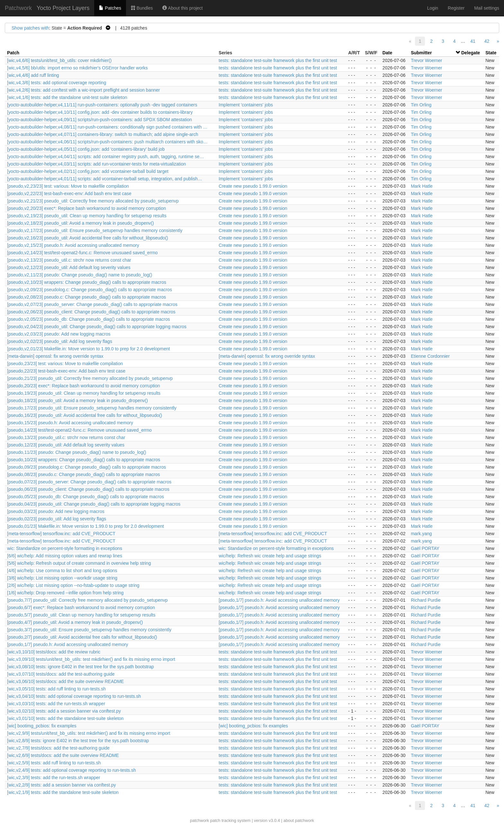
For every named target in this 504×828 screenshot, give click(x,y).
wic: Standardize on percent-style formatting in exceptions (65, 548)
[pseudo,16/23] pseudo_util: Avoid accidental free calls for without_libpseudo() (85, 415)
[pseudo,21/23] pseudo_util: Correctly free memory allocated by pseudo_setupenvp (90, 378)
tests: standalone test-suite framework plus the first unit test (278, 60)
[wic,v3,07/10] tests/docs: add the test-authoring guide (61, 674)
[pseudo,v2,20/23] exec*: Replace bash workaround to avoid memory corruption (86, 208)
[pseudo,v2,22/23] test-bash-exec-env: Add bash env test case (69, 194)
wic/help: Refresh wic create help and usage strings (270, 556)
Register (456, 8)
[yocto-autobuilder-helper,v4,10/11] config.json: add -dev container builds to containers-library (100, 112)
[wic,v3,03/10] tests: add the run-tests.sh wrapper (56, 704)
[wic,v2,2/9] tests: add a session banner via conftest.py (62, 785)
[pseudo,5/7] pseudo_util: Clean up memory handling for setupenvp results (81, 615)
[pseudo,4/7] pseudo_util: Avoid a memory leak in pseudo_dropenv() (75, 622)
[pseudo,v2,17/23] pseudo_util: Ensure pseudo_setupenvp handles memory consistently (95, 230)
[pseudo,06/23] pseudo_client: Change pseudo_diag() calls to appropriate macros (88, 489)
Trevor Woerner (426, 60)
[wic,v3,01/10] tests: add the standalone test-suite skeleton (65, 718)
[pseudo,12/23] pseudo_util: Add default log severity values (66, 445)
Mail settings (487, 8)
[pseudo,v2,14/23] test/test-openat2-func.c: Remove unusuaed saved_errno (82, 253)
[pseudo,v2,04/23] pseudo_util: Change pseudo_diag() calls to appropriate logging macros (97, 327)
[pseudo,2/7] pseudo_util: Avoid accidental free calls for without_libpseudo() (82, 637)
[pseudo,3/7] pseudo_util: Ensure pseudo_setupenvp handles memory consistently (89, 630)
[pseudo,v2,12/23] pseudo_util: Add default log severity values (69, 267)
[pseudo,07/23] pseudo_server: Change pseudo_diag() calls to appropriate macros (89, 482)
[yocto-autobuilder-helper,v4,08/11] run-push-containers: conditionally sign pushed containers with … (107, 127)
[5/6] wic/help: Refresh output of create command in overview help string (79, 563)
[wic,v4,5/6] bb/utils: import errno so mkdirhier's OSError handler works (77, 68)
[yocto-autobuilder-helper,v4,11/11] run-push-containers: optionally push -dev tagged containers (102, 105)
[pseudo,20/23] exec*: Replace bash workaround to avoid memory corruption (84, 386)
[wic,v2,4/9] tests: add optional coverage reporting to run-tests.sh (72, 770)
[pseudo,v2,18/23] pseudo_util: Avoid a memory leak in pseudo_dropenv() (81, 223)
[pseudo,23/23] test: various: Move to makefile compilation (65, 364)
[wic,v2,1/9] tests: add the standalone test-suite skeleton (63, 792)
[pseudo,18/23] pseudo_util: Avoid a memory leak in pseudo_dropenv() (77, 401)
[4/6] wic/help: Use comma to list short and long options (62, 571)
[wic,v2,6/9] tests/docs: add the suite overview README (63, 755)
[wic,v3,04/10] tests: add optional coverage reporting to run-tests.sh (74, 696)
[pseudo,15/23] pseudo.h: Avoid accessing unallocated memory (70, 423)
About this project (182, 8)
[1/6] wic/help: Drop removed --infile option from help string (65, 593)
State (491, 53)
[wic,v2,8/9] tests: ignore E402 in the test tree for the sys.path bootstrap (78, 741)
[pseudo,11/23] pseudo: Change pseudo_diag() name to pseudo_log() (77, 452)
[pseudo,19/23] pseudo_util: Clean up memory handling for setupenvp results (84, 393)
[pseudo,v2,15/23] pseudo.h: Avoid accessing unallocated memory (73, 245)
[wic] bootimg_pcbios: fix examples (42, 726)
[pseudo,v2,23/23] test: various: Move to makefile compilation (68, 186)
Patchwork (18, 8)
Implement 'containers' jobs (246, 105)
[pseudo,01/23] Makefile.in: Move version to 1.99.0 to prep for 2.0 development (85, 526)
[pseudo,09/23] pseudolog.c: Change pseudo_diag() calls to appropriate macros (86, 467)
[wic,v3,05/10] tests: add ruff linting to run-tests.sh (56, 689)
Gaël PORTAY (425, 548)
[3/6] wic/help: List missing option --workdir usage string (62, 578)
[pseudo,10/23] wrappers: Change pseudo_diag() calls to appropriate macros (84, 460)
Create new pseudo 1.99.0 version (253, 186)
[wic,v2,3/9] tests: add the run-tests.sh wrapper (54, 778)
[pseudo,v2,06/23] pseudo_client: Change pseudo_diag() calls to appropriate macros (91, 312)
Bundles (142, 8)
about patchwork (299, 820)
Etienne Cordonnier (430, 356)
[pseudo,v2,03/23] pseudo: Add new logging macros (59, 334)
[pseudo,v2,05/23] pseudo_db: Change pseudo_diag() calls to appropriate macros (89, 319)
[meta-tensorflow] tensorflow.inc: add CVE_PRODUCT (61, 534)
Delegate (471, 53)
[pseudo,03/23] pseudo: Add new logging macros (56, 511)
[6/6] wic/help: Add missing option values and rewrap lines (65, 556)
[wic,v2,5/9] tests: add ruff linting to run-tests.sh (54, 763)
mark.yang (421, 534)
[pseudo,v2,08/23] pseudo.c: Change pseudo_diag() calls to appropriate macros (86, 297)
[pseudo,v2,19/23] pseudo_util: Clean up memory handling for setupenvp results (87, 216)
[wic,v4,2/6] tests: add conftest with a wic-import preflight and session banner (83, 90)
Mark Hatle (422, 186)
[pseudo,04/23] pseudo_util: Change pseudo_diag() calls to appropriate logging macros (94, 504)
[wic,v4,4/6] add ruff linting (33, 75)
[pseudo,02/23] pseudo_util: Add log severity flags (57, 519)
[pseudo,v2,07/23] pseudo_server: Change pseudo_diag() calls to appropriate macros (92, 304)
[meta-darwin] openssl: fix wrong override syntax (55, 356)
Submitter (421, 53)
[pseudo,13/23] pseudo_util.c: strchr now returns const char (66, 437)
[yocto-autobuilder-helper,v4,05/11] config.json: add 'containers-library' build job (86, 149)
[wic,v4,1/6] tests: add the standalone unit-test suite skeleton (67, 97)
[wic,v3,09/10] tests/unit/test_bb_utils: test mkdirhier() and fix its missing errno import (91, 659)
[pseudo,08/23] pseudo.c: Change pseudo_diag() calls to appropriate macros (84, 474)
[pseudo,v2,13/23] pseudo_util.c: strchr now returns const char (69, 260)
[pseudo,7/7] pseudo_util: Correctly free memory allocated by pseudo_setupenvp (87, 600)
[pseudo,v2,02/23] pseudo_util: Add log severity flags (60, 341)
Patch (13, 53)
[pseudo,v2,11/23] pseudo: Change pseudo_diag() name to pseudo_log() (80, 275)
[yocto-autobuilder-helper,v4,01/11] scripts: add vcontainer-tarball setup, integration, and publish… (105, 179)
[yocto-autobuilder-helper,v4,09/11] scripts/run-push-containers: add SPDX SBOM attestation (99, 120)
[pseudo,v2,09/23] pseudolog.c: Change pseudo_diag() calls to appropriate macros (90, 290)
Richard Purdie (426, 600)
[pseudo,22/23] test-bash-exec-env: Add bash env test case (66, 371)
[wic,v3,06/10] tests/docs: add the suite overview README (65, 681)
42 (487, 41)
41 (473, 41)
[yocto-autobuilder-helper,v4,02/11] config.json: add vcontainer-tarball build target (88, 171)
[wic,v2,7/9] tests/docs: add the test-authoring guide (58, 748)
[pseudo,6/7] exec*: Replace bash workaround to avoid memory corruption (81, 607)
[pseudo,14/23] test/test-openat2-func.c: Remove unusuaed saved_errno (79, 430)
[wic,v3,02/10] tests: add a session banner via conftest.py (64, 711)
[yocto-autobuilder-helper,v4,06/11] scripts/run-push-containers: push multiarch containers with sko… (107, 142)
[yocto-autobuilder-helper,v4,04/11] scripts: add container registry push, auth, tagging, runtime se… (105, 157)
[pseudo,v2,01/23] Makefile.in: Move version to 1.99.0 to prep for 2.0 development (89, 349)
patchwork (199, 820)
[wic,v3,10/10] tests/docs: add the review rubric (54, 652)
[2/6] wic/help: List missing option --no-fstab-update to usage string (73, 585)
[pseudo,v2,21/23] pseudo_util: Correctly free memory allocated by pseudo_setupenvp (93, 201)
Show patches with (30, 28)
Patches (110, 8)
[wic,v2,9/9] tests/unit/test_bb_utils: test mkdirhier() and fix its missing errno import (89, 733)
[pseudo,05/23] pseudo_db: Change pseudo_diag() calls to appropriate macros (85, 497)
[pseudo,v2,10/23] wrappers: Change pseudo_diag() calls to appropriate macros (87, 282)
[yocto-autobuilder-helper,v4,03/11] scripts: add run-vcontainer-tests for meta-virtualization (96, 164)
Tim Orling (421, 105)
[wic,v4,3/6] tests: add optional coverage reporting (57, 83)
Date (387, 53)
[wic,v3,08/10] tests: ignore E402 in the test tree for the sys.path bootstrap (81, 667)
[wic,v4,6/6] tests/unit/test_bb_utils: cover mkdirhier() (59, 60)
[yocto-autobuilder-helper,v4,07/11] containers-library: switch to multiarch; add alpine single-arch (103, 134)
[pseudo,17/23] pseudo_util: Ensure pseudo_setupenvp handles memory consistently (92, 408)
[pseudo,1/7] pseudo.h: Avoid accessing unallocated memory (279, 600)
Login (433, 8)
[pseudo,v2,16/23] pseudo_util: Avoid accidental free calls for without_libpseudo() (88, 238)
